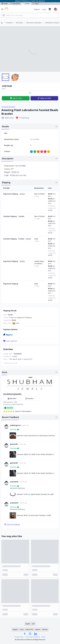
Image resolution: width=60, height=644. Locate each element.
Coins (35, 4)
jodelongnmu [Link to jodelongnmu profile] (15, 425)
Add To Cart (16, 98)
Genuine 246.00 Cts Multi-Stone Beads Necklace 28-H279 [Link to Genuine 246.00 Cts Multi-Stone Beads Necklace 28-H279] (36, 473)
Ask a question (10, 341)
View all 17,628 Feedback (17, 411)
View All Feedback (12, 524)
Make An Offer (44, 98)
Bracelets (19, 23)
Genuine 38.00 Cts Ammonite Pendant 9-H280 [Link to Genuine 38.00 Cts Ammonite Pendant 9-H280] (34, 515)
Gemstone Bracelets (34, 23)
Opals (4, 4)
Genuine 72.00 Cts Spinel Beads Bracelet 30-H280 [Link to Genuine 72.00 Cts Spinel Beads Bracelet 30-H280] (35, 494)
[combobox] (30, 15)
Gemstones (15, 4)
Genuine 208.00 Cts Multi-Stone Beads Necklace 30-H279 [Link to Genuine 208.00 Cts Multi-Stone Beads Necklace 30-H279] (36, 454)
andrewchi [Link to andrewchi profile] (14, 482)
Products (9, 23)
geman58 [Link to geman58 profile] (14, 444)
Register (37, 9)
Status (43, 637)
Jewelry (26, 4)
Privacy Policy (19, 637)
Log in (44, 9)
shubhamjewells (8, 107)
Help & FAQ (29, 629)
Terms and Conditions (32, 637)
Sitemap (45, 629)
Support (38, 629)
